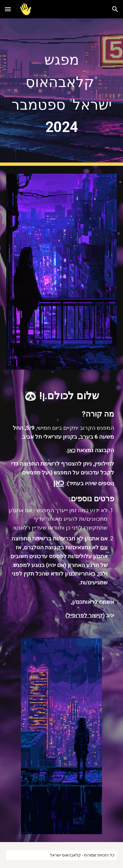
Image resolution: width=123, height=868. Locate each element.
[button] (8, 9)
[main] (62, 92)
